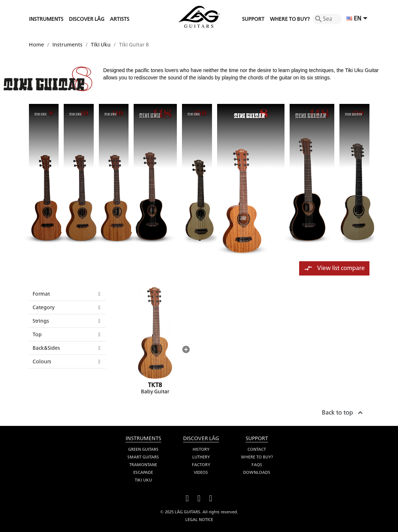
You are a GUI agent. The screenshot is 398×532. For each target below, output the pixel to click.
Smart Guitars (143, 457)
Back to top (343, 412)
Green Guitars (143, 449)
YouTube (199, 497)
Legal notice (199, 520)
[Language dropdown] (358, 19)
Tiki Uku (143, 480)
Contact (257, 449)
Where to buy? (257, 457)
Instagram (211, 497)
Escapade (143, 472)
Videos (201, 472)
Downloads (257, 472)
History (201, 449)
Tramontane (143, 465)
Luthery (201, 457)
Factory (201, 465)
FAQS (257, 465)
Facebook (187, 497)
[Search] (327, 19)
